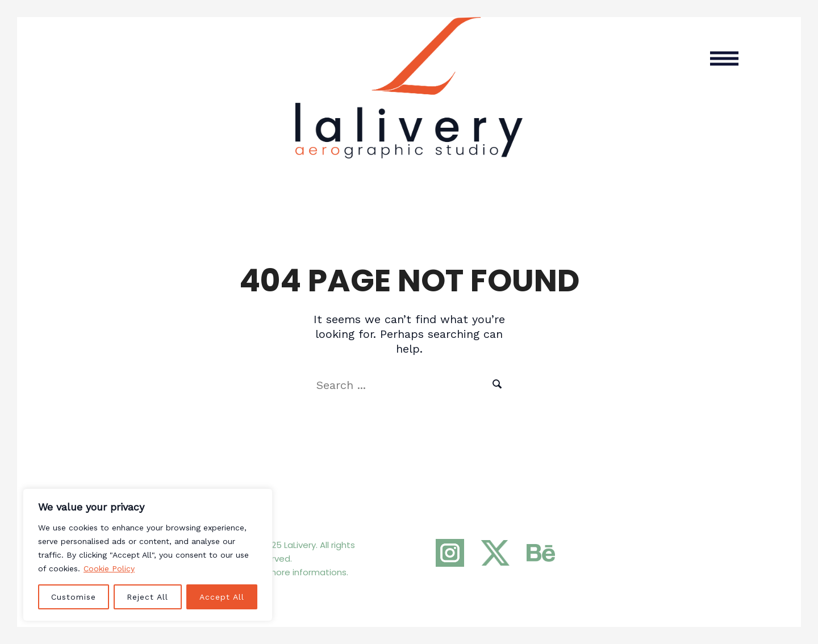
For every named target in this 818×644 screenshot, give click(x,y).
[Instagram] (450, 553)
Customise (74, 597)
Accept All (222, 597)
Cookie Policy (109, 568)
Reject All (147, 597)
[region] (148, 555)
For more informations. (301, 572)
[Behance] (541, 553)
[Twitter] (495, 553)
